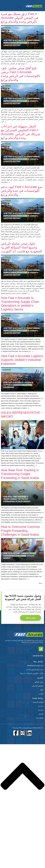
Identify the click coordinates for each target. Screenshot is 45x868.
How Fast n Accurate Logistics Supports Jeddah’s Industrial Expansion (22, 360)
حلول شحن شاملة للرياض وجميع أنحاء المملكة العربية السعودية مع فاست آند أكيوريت (21, 247)
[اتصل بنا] (41, 649)
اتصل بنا (40, 654)
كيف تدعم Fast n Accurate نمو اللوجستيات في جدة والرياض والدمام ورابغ (22, 191)
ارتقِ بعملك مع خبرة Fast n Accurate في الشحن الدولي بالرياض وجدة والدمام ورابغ (20, 18)
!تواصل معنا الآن (31, 618)
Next (41, 583)
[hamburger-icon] (19, 7)
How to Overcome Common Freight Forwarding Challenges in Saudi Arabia (21, 531)
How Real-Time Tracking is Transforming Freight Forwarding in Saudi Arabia (20, 474)
